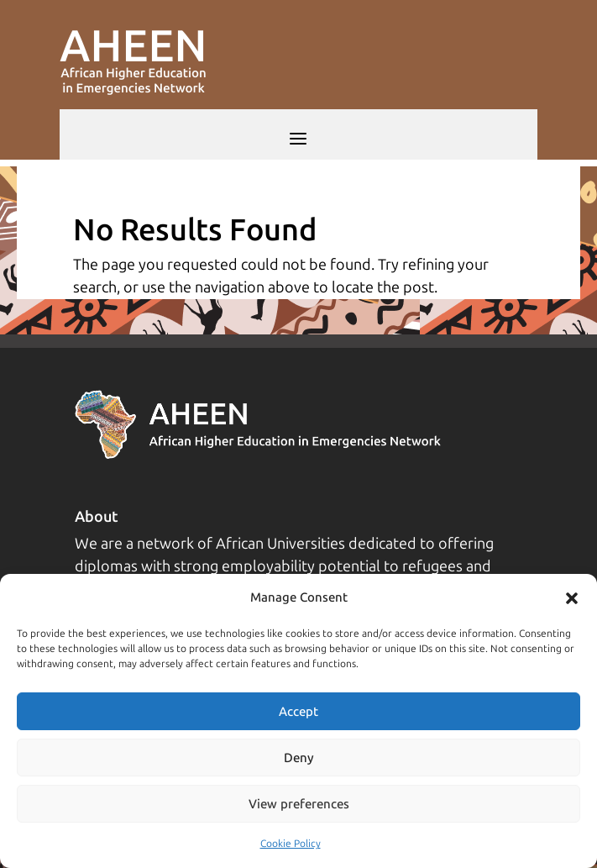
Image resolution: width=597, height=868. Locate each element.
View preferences (299, 804)
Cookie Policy (291, 844)
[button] (572, 598)
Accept (298, 712)
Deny (299, 758)
